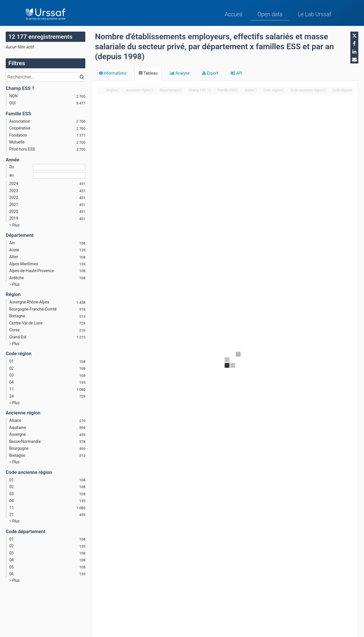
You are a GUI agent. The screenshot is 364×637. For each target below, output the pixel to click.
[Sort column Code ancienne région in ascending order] (325, 89)
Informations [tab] (113, 73)
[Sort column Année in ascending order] (256, 89)
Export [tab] (210, 73)
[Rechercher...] (45, 77)
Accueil (233, 14)
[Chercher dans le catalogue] (82, 77)
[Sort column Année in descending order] (256, 91)
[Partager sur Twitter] (354, 36)
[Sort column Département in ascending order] (181, 89)
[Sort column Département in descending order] (181, 91)
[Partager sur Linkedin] (354, 52)
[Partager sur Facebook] (354, 44)
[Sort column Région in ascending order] (118, 89)
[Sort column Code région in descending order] (283, 91)
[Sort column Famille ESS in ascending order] (237, 89)
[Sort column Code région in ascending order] (283, 89)
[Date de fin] (59, 175)
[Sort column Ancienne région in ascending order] (152, 89)
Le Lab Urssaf (315, 14)
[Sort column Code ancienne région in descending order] (325, 91)
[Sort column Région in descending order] (118, 91)
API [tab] (236, 73)
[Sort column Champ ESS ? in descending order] (210, 91)
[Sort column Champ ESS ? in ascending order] (210, 89)
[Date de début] (59, 167)
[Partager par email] (354, 59)
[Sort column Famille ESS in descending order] (237, 91)
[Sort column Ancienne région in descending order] (152, 91)
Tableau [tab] (148, 73)
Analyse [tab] (180, 73)
